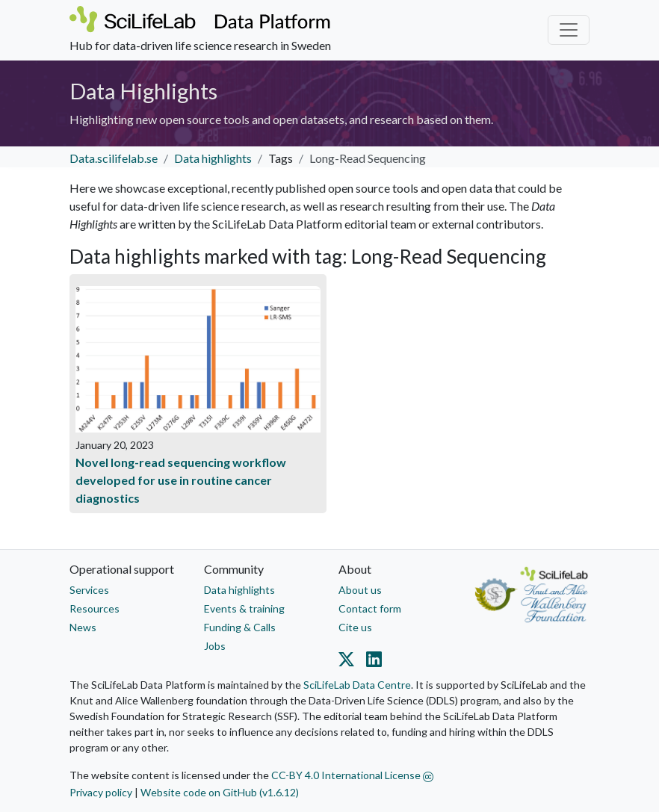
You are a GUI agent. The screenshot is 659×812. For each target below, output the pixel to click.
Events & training (244, 608)
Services (89, 590)
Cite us (355, 627)
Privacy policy (101, 792)
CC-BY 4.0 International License (352, 775)
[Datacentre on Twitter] (349, 662)
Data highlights (213, 158)
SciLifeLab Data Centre (357, 685)
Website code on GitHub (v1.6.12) (220, 792)
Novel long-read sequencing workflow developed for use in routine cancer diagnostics (181, 480)
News (83, 627)
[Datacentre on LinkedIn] (371, 662)
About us (360, 590)
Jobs (215, 646)
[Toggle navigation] (569, 30)
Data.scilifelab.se (114, 158)
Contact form (370, 608)
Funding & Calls (240, 627)
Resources (95, 608)
